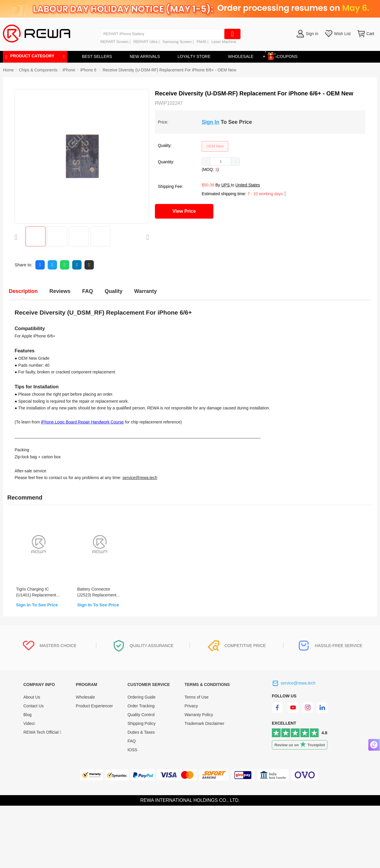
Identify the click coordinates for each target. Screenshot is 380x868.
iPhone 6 (89, 70)
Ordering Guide (141, 697)
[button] (206, 162)
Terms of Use (196, 697)
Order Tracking (141, 706)
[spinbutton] (221, 162)
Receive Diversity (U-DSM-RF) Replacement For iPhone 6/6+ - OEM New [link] (169, 70)
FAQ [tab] (88, 291)
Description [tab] (23, 291)
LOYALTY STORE (194, 56)
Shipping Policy (141, 723)
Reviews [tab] (60, 291)
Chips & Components (38, 70)
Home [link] (8, 70)
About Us (32, 697)
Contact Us (33, 706)
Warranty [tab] (145, 291)
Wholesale (85, 697)
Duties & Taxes (141, 732)
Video (29, 723)
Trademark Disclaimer (204, 723)
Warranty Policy (199, 715)
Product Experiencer (94, 706)
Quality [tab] (114, 291)
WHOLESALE (241, 56)
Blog (27, 715)
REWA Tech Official (42, 732)
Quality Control (141, 715)
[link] (38, 70)
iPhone (69, 70)
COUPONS (284, 55)
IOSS (132, 750)
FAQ (132, 741)
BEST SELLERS (97, 56)
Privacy (191, 706)
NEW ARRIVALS (145, 56)
